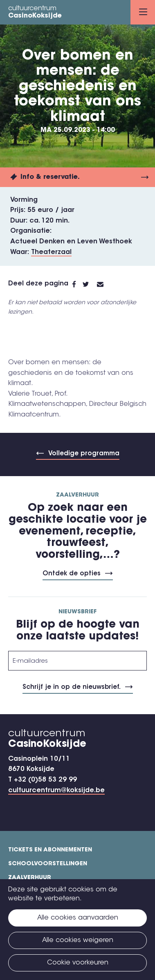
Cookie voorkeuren (78, 963)
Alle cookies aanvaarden (78, 918)
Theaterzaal (51, 252)
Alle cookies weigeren (78, 940)
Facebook (77, 284)
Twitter (90, 284)
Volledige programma (84, 454)
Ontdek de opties (72, 574)
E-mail (105, 284)
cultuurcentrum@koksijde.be (56, 791)
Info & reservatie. (50, 177)
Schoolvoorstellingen (48, 864)
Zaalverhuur (30, 878)
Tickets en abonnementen (50, 850)
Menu (143, 12)
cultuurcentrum (35, 12)
